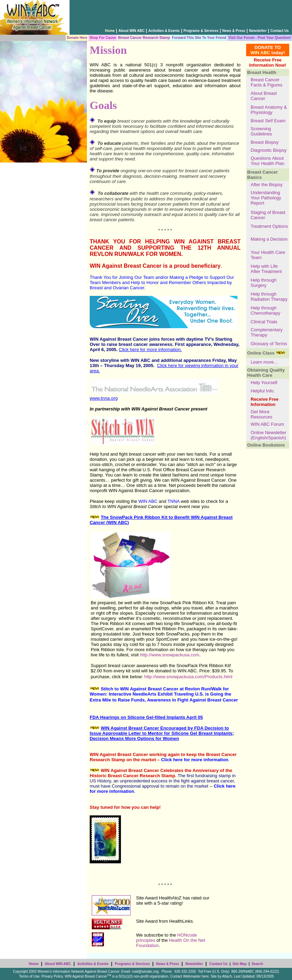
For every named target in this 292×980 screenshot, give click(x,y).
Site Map (240, 964)
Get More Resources (261, 414)
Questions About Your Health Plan (268, 161)
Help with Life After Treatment (266, 269)
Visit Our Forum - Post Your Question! (260, 38)
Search (257, 964)
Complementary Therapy (267, 332)
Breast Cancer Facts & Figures (266, 82)
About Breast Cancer (264, 96)
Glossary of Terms (269, 344)
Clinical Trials (264, 322)
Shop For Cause (103, 38)
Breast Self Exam (268, 121)
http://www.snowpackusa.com (170, 655)
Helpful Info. (263, 391)
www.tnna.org (104, 398)
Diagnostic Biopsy (269, 150)
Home (34, 964)
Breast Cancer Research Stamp (144, 38)
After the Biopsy (267, 185)
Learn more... (264, 362)
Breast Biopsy (265, 142)
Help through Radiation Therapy (269, 297)
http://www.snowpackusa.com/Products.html (188, 677)
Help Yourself (264, 383)
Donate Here (77, 38)
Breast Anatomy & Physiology (269, 110)
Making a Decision (269, 239)
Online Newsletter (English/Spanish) (269, 435)
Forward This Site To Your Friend (199, 38)
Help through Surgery (263, 283)
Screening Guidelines (261, 131)
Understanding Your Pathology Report (266, 198)
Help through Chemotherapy (265, 310)
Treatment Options (269, 226)
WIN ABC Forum (267, 424)
